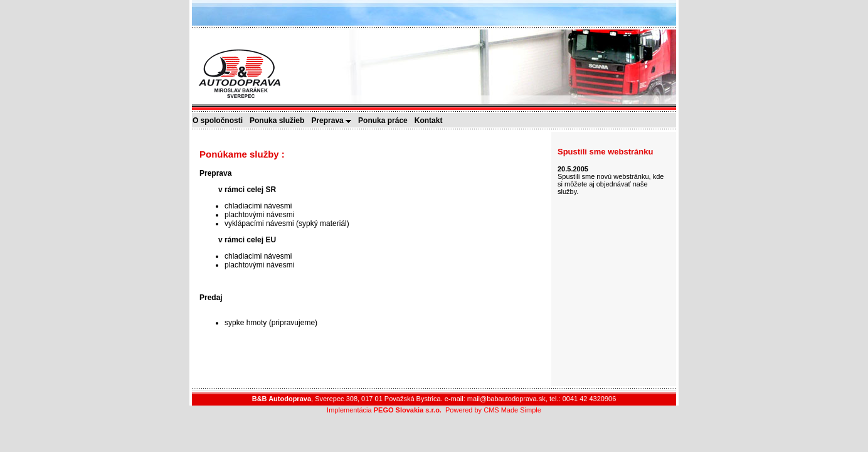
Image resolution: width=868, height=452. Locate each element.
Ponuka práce (386, 121)
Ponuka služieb (280, 121)
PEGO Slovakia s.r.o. (408, 410)
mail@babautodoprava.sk (506, 399)
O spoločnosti (220, 121)
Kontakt (431, 121)
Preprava (334, 121)
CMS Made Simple (512, 410)
